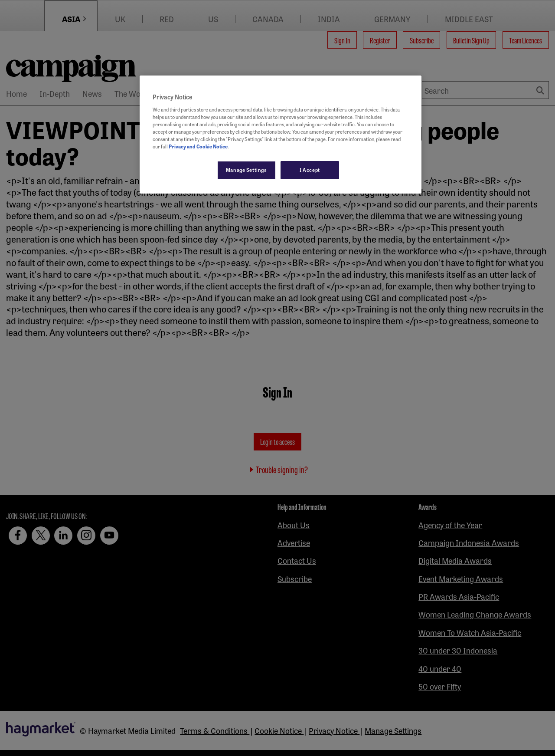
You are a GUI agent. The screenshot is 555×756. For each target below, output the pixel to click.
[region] (281, 135)
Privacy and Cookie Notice (198, 146)
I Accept (310, 170)
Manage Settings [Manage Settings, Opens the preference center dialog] (246, 170)
